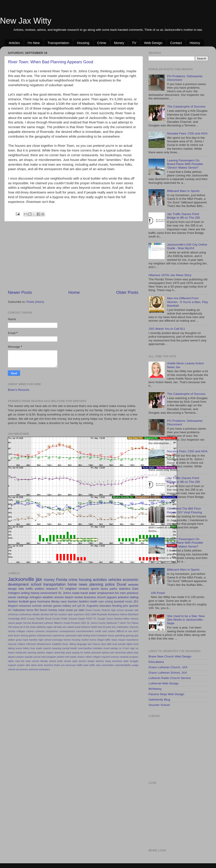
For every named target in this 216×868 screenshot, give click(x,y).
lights (129, 644)
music (129, 602)
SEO (84, 623)
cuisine (112, 631)
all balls (58, 627)
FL (95, 619)
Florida (62, 580)
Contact (176, 43)
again (50, 627)
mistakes (98, 648)
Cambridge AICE (17, 619)
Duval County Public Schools (61, 619)
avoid (77, 627)
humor (93, 640)
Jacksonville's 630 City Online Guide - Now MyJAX (187, 246)
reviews (84, 589)
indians (21, 644)
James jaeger (15, 623)
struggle (134, 661)
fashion (13, 601)
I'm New (34, 43)
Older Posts (127, 292)
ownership (60, 653)
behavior (86, 627)
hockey (53, 610)
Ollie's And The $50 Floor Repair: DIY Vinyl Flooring (184, 510)
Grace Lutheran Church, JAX (168, 667)
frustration (102, 635)
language (82, 644)
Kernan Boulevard (33, 623)
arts (65, 627)
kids (21, 589)
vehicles (115, 580)
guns (33, 601)
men (123, 593)
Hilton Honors (131, 619)
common (40, 631)
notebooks (21, 653)
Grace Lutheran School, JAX (168, 673)
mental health (70, 648)
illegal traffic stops (107, 640)
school (36, 584)
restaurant (25, 606)
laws (104, 644)
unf (74, 606)
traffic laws (83, 665)
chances (134, 627)
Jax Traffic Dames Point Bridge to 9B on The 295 (183, 216)
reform (89, 657)
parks (114, 589)
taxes (104, 589)
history (35, 593)
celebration (123, 627)
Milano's (58, 623)
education (105, 606)
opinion (41, 653)
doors (17, 635)
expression (71, 635)
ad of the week (28, 627)
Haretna (118, 619)
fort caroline (61, 614)
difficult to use (124, 631)
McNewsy (155, 689)
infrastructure (44, 644)
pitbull (130, 653)
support (12, 665)
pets (125, 606)
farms (30, 610)
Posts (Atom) (35, 302)
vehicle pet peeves (18, 669)
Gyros (109, 619)
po (76, 610)
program (52, 657)
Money (119, 43)
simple (91, 661)
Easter (82, 619)
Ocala (67, 623)
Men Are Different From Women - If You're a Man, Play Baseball (187, 302)
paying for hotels (81, 653)
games (57, 606)
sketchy (100, 661)
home (72, 584)
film (37, 610)
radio (81, 610)
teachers (48, 665)
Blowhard (133, 614)
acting (16, 627)
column (30, 631)
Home (74, 292)
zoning (109, 602)
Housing (83, 43)
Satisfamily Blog (159, 700)
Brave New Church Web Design (170, 656)
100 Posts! (158, 593)
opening (32, 653)
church (101, 597)
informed (31, 644)
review (79, 597)
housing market (80, 640)
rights (11, 661)
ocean (69, 610)
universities (108, 665)
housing (85, 580)
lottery (26, 648)
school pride (56, 661)
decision (45, 614)
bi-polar (107, 627)
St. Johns (65, 593)
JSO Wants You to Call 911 (167, 329)
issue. (65, 644)
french (44, 610)
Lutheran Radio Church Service (170, 678)
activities (100, 580)
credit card (101, 631)
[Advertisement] (73, 255)
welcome (33, 669)
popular (29, 657)
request (106, 657)
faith (80, 635)
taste (40, 665)
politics (39, 589)
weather (48, 597)
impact (122, 640)
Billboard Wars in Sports (183, 191)
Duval (121, 584)
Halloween (19, 610)
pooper (20, 657)
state (126, 661)
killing (73, 644)
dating (134, 597)
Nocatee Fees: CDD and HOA (187, 133)
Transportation (58, 43)
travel (84, 593)
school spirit (71, 661)
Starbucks (112, 623)
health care (97, 602)
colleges (21, 631)
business (90, 597)
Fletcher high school (113, 610)
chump (11, 631)
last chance (94, 644)
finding (87, 635)
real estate (71, 657)
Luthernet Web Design (164, 683)
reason (81, 657)
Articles (14, 43)
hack (26, 640)
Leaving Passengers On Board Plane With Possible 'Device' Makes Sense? (185, 164)
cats (136, 610)
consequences (67, 631)
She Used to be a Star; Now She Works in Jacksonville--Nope (186, 620)
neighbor (71, 589)
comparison (52, 631)
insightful (57, 644)
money (49, 580)
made (39, 648)
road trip (20, 661)
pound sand (40, 657)
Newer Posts (20, 292)
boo (114, 627)
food (93, 635)
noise (61, 610)
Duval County (93, 610)
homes (67, 640)
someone (117, 661)
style (70, 614)
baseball (119, 602)
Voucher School (159, 705)
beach (69, 597)
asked (71, 627)
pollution (124, 597)
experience (58, 635)
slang (108, 661)
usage (135, 665)
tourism (73, 601)
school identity (40, 661)
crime (73, 580)
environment (49, 593)
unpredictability (123, 665)
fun (117, 593)
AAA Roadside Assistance (105, 614)
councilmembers (85, 631)
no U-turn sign (127, 648)
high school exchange (51, 640)
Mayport (13, 606)
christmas (13, 614)
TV (134, 43)
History (195, 43)
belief (94, 627)
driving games (28, 635)
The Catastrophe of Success (186, 107)
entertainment (44, 635)
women (59, 597)
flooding (117, 606)
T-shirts (122, 623)
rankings (23, 597)
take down (31, 665)
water (93, 593)
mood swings (111, 648)
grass (19, 640)
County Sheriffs (36, 619)
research (52, 589)
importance (132, 640)
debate (36, 614)
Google (101, 619)
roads (76, 593)
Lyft (79, 606)
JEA (136, 602)
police (110, 584)
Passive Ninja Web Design (166, 694)
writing (25, 593)
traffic (29, 589)
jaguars (112, 597)
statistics (125, 589)
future (111, 635)
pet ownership (118, 653)
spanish (134, 606)
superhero (79, 614)
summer (37, 606)
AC (10, 610)
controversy (25, 614)
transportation (55, 584)
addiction (41, 627)
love (33, 648)
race (64, 601)
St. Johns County (96, 623)
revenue (115, 657)
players (12, 657)
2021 (88, 614)
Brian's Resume (19, 390)
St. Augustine (90, 606)
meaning (56, 648)
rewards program (129, 657)
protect (61, 657)
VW (10, 627)
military (67, 606)
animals (47, 606)
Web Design (153, 43)
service (82, 661)
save (28, 661)
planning (96, 584)
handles (33, 640)
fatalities (84, 602)
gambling (120, 635)
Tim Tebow (133, 623)
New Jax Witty (26, 21)
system (21, 665)
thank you (60, 665)
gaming (130, 635)
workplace (44, 669)
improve (12, 644)
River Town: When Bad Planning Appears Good (51, 62)
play (136, 653)
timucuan (71, 665)
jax (39, 579)
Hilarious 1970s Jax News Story (170, 275)
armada (129, 610)
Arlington (35, 597)
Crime (102, 43)
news (83, 584)
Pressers (75, 623)
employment (106, 593)
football (24, 601)
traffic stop (95, 665)
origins (49, 653)
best (100, 627)
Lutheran (48, 623)
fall (52, 614)
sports (95, 589)
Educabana (156, 662)
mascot (47, 648)
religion (97, 657)
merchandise (85, 648)
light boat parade (116, 644)
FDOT (89, 619)
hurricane (44, 601)
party (69, 653)
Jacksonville (21, 579)
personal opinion (100, 653)
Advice (124, 614)
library (55, 601)
